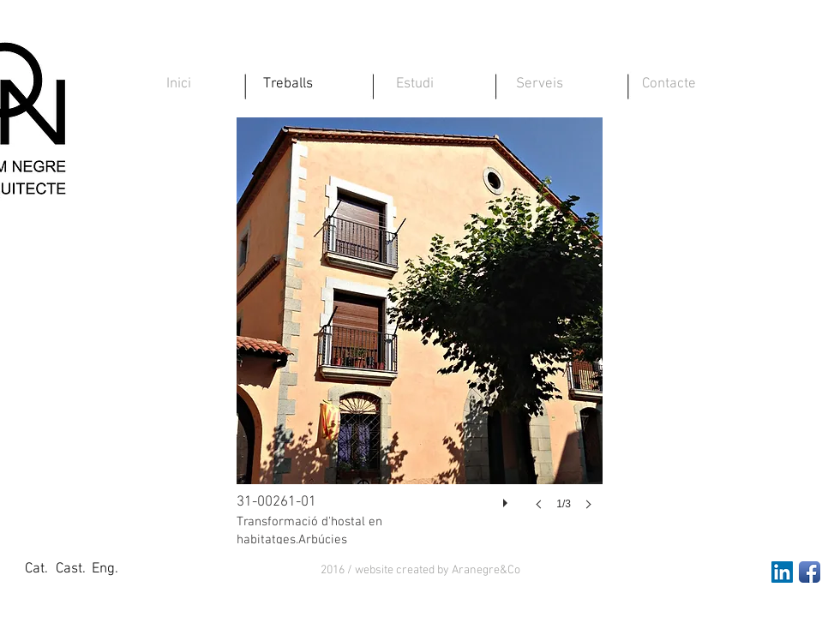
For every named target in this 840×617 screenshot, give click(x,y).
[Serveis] (539, 85)
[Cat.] (36, 570)
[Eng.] (105, 570)
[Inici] (178, 85)
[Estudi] (415, 85)
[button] (420, 571)
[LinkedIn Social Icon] (782, 572)
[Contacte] (669, 85)
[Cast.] (70, 570)
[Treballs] (288, 85)
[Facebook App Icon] (810, 572)
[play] (507, 499)
